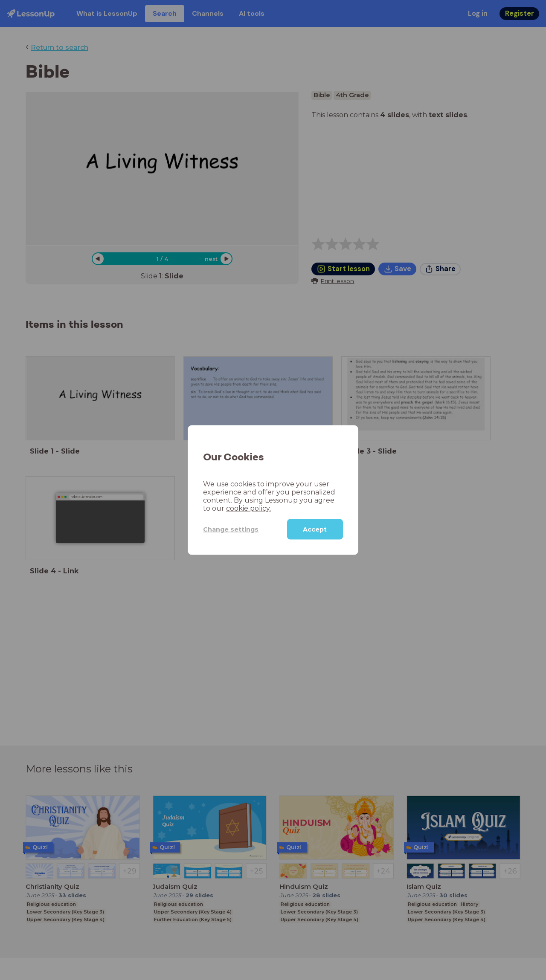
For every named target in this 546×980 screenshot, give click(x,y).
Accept (315, 529)
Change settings (231, 529)
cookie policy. (248, 508)
